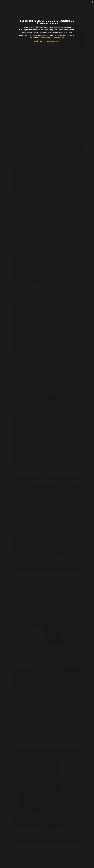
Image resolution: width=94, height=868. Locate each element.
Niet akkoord (53, 42)
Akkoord (39, 41)
